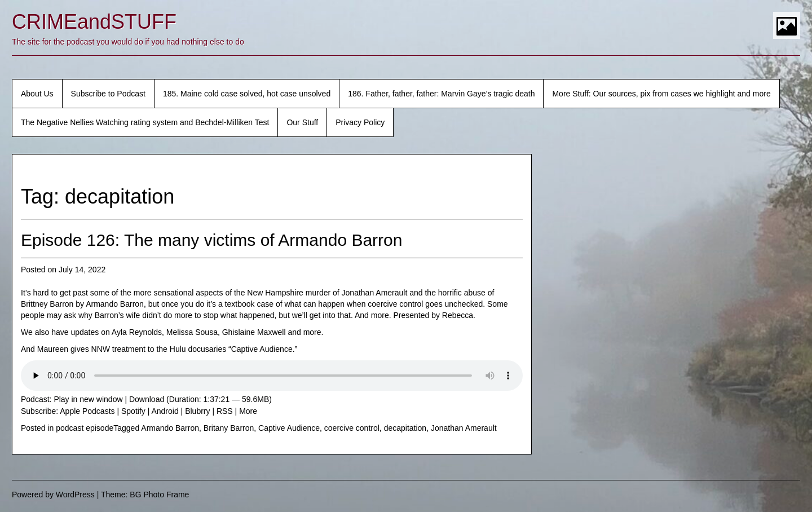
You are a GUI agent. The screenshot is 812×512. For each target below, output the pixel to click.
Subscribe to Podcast (108, 94)
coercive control (352, 428)
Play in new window (88, 399)
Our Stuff (302, 122)
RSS (225, 411)
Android (165, 411)
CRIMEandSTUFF (94, 22)
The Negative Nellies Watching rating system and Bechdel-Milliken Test (145, 122)
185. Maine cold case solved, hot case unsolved (247, 94)
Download (147, 399)
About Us (37, 94)
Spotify (133, 411)
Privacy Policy (360, 122)
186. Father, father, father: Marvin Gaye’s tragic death (441, 94)
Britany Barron (229, 428)
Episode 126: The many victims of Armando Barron (211, 240)
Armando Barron (170, 428)
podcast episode (85, 428)
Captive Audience (289, 428)
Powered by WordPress (53, 495)
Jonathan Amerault (464, 428)
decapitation (405, 428)
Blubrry (197, 411)
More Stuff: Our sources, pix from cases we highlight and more (661, 94)
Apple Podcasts (87, 411)
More (248, 411)
